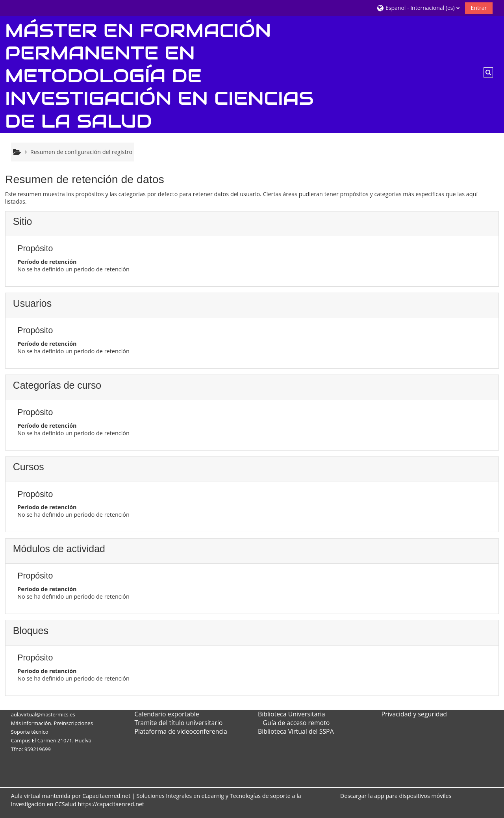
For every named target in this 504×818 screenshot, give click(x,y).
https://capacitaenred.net (111, 804)
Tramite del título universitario (178, 723)
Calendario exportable (167, 714)
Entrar (479, 8)
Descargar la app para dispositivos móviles (396, 796)
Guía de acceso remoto (296, 723)
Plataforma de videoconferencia (181, 731)
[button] (418, 8)
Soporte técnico (30, 732)
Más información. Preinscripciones (52, 723)
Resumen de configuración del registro (81, 152)
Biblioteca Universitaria (292, 714)
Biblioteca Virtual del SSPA (296, 731)
